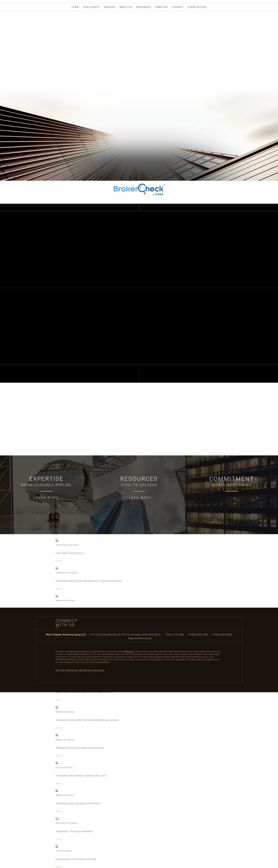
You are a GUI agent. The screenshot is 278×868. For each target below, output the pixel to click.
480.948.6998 (223, 635)
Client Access (197, 7)
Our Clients (91, 7)
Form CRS (161, 7)
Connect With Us (65, 623)
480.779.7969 (175, 635)
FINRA (127, 652)
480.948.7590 (200, 635)
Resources (144, 7)
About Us (126, 7)
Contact (178, 7)
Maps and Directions (140, 638)
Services (109, 7)
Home (75, 7)
